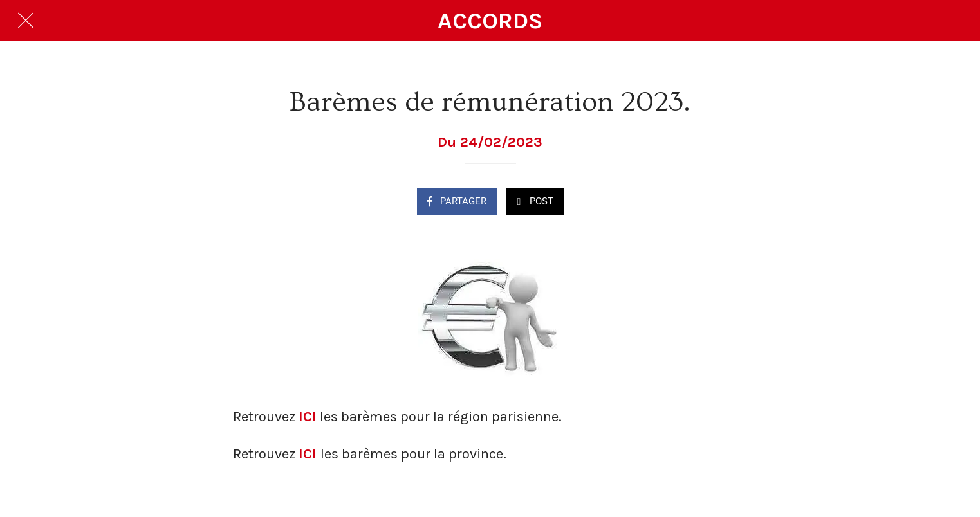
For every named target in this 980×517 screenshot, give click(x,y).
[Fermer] (26, 21)
